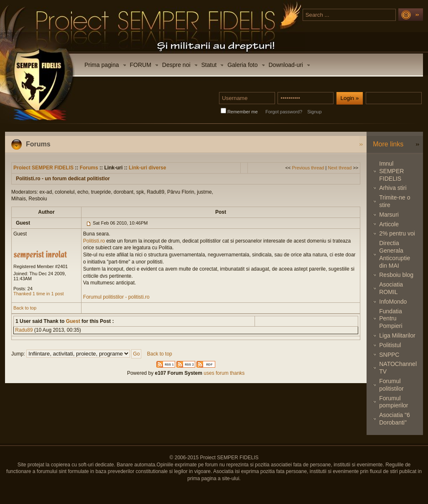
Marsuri (389, 215)
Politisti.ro (94, 241)
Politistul (390, 345)
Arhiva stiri (393, 188)
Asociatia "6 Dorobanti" (394, 419)
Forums (89, 168)
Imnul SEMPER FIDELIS (391, 171)
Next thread (340, 168)
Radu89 (24, 330)
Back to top (25, 308)
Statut (209, 65)
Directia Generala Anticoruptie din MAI (395, 254)
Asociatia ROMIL (391, 288)
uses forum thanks (223, 373)
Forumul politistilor (391, 385)
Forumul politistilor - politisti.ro (116, 297)
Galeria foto (242, 65)
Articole (389, 224)
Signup (314, 112)
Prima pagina (102, 65)
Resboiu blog (396, 275)
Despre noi (176, 65)
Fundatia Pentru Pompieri (391, 319)
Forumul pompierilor (394, 402)
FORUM (141, 65)
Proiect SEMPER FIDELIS (43, 168)
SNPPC (389, 355)
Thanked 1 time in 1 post (38, 294)
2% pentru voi (397, 233)
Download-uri (286, 65)
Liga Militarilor (397, 335)
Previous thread (308, 168)
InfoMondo (393, 302)
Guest (72, 321)
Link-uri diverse (147, 168)
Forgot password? (284, 112)
